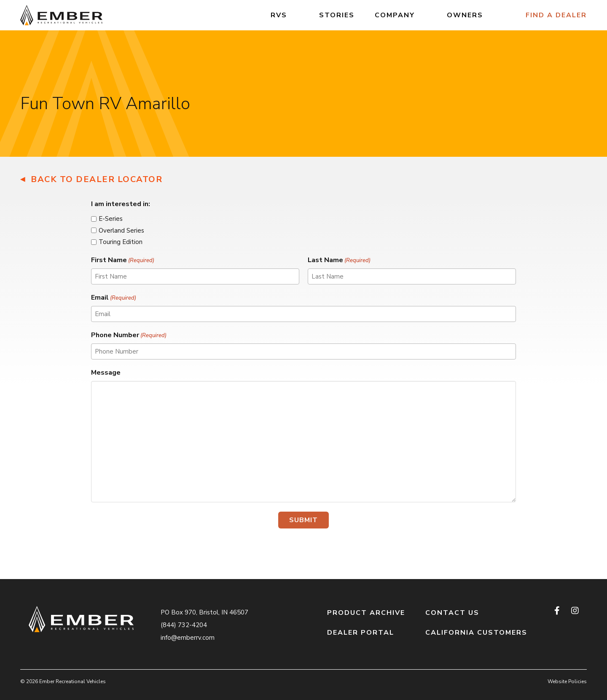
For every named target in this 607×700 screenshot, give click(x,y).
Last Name (339, 260)
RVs (279, 15)
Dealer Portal (361, 633)
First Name (123, 260)
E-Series (111, 219)
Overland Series (121, 231)
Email (114, 298)
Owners (465, 15)
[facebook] (558, 611)
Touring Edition (121, 242)
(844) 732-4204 (184, 625)
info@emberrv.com (188, 638)
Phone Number (129, 335)
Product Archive (366, 613)
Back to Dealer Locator (97, 179)
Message (106, 373)
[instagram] (575, 611)
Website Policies (567, 681)
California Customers (476, 633)
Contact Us (452, 613)
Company (395, 15)
